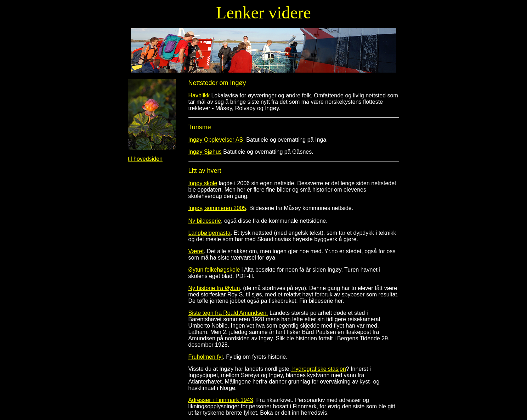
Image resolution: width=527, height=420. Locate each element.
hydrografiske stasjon (318, 369)
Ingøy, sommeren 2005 (217, 208)
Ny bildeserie (205, 221)
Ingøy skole (203, 183)
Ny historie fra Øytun (214, 288)
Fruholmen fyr (206, 357)
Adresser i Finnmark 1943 (221, 400)
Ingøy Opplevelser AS (217, 140)
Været (196, 251)
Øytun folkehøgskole (214, 270)
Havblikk (199, 95)
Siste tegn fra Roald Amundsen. (228, 313)
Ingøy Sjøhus (205, 152)
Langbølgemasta (209, 233)
